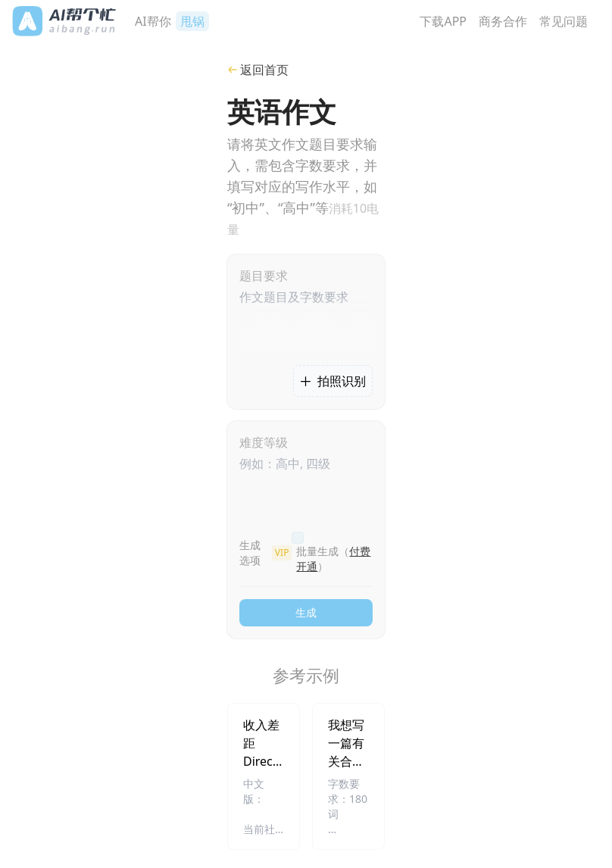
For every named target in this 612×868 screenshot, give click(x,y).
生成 (306, 612)
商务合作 (503, 21)
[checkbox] (298, 538)
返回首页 (258, 70)
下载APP (443, 21)
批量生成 (333, 559)
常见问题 (564, 21)
